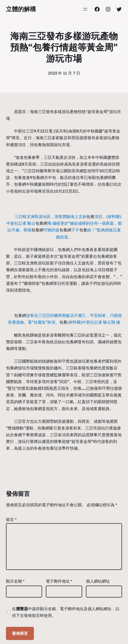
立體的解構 (21, 9)
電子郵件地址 (59, 581)
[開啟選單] (85, 9)
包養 (38, 145)
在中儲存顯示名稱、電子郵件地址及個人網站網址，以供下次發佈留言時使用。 (66, 612)
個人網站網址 (98, 581)
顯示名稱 (15, 581)
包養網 (38, 177)
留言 (11, 519)
